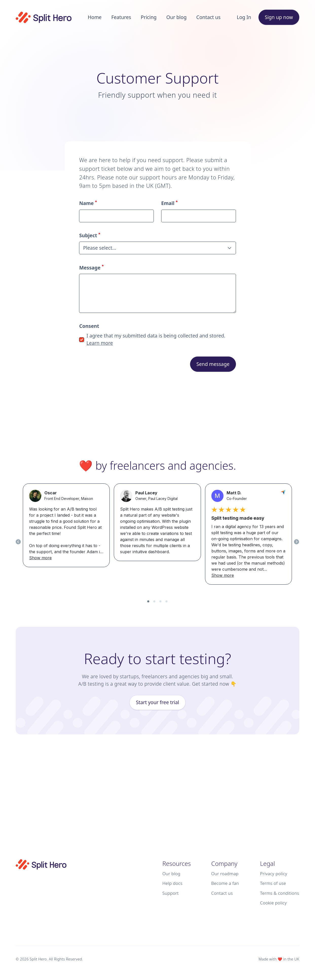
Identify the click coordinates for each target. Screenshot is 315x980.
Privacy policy (274, 874)
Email (169, 203)
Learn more (100, 343)
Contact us (208, 17)
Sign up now (279, 17)
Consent (89, 326)
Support (171, 893)
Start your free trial (157, 702)
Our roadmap (225, 874)
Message (91, 268)
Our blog (176, 17)
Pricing (149, 17)
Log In (244, 17)
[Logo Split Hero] (44, 17)
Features (121, 17)
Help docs (172, 883)
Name (88, 203)
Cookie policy (273, 903)
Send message (213, 364)
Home (95, 17)
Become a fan (225, 883)
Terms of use (273, 883)
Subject (90, 235)
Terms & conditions (280, 893)
